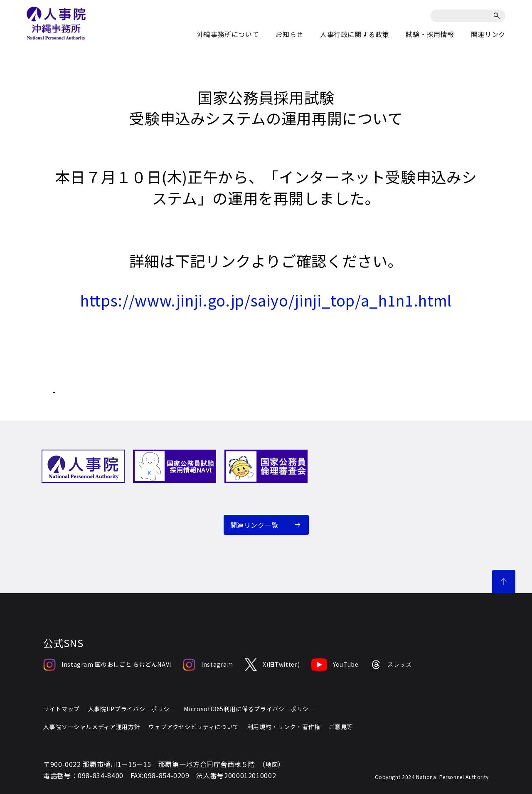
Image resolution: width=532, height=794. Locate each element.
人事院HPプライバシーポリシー (132, 709)
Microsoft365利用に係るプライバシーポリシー (249, 709)
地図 (272, 764)
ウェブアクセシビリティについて (194, 727)
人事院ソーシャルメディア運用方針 (92, 727)
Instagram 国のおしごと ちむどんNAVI (107, 665)
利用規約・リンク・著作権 (284, 727)
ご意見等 (341, 727)
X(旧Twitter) (272, 665)
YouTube (335, 665)
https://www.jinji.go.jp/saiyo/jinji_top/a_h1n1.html (266, 300)
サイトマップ (62, 709)
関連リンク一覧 (254, 525)
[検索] (498, 16)
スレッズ (391, 665)
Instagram (208, 665)
